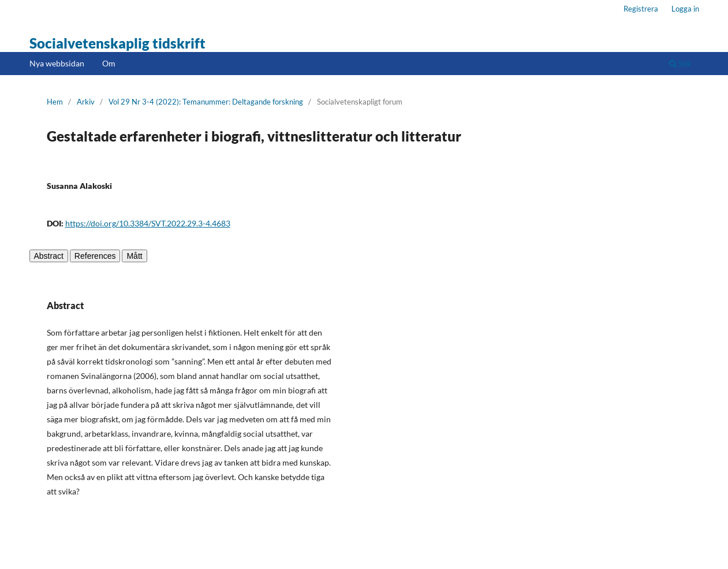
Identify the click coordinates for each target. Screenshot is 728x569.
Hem (55, 102)
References (95, 256)
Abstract (49, 256)
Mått (134, 256)
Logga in (685, 9)
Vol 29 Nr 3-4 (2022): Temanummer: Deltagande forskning (206, 102)
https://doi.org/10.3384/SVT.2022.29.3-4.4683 (148, 223)
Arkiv (86, 102)
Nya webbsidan (57, 63)
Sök (680, 63)
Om (109, 63)
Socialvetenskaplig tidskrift (117, 43)
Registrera (641, 9)
